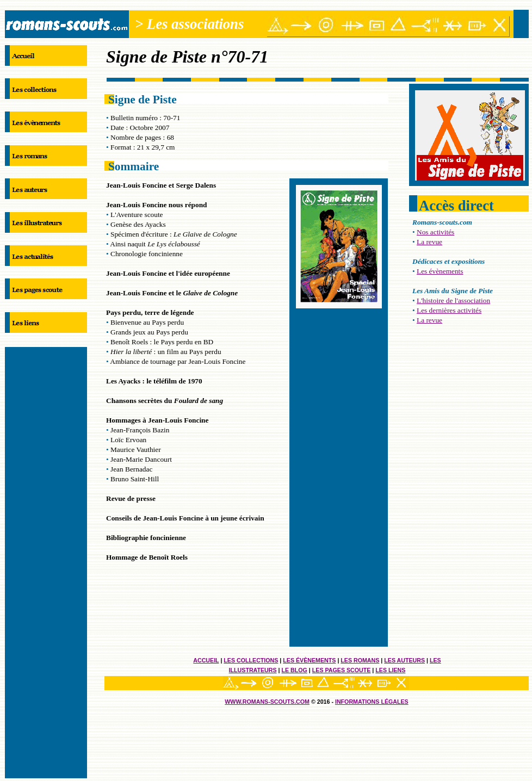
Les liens (390, 670)
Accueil (206, 660)
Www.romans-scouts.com (267, 702)
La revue (429, 242)
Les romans (360, 660)
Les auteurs (404, 660)
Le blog (295, 670)
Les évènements (309, 660)
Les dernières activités (449, 310)
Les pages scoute (342, 670)
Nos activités (435, 232)
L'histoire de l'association (453, 300)
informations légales (372, 702)
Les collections (251, 660)
